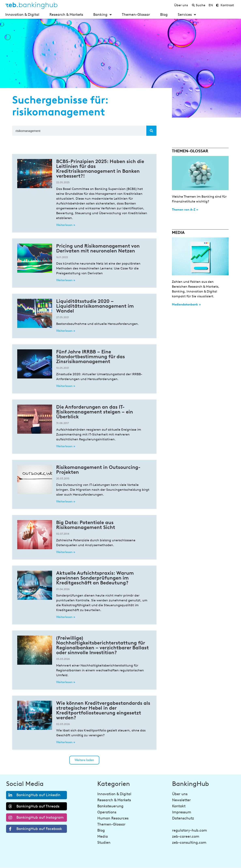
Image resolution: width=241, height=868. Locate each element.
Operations (107, 812)
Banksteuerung (110, 806)
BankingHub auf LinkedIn (33, 795)
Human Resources (113, 818)
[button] (84, 760)
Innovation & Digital (22, 15)
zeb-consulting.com (189, 843)
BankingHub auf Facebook (34, 829)
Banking (102, 15)
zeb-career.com (186, 836)
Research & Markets (66, 15)
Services (187, 15)
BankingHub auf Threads (33, 806)
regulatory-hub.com (190, 830)
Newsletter (181, 800)
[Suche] (151, 131)
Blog (164, 15)
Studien (104, 843)
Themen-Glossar (136, 15)
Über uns (180, 794)
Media (103, 836)
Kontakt (179, 806)
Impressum (182, 812)
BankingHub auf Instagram (35, 818)
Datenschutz (183, 818)
